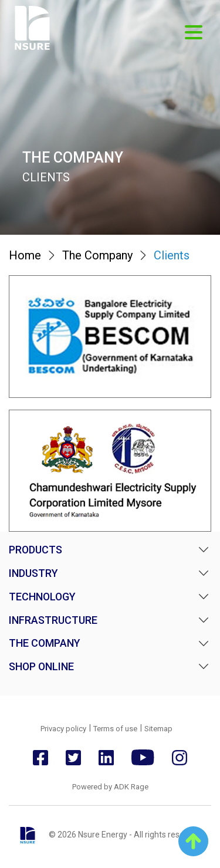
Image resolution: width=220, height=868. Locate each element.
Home (25, 255)
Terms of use (115, 729)
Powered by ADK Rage (110, 787)
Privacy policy (63, 729)
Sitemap (158, 729)
